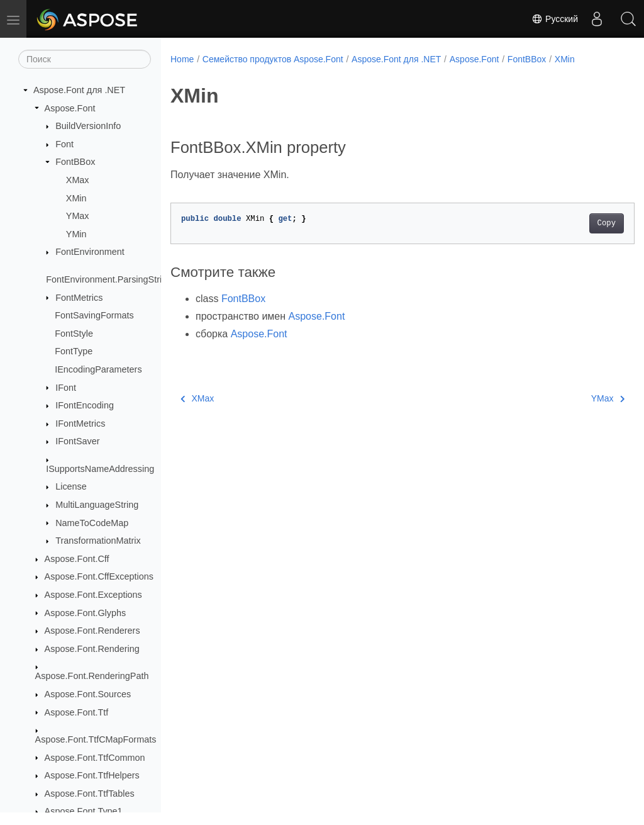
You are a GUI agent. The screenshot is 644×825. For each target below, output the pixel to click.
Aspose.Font (70, 108)
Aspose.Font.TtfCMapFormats (96, 739)
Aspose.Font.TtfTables (90, 794)
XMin (76, 198)
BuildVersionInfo (88, 126)
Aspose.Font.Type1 (84, 811)
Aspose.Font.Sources (88, 694)
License (71, 486)
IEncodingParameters (98, 369)
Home (182, 59)
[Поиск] (85, 59)
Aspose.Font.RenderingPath (92, 676)
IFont (66, 388)
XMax (78, 180)
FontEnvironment (90, 252)
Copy (574, 223)
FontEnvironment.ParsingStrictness (117, 279)
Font (64, 144)
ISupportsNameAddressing (100, 469)
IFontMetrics (80, 424)
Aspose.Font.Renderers (92, 631)
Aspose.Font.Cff (77, 559)
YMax (78, 216)
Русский (555, 19)
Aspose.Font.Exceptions (93, 595)
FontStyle (74, 334)
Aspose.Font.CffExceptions (99, 576)
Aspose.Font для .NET (79, 90)
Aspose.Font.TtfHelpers (92, 775)
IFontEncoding (85, 405)
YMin (76, 234)
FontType (74, 351)
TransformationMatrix (98, 541)
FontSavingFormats (94, 315)
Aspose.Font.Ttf (77, 712)
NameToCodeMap (92, 523)
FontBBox (75, 162)
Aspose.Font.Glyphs (86, 613)
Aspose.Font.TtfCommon (95, 758)
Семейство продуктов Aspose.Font (273, 59)
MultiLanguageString (97, 505)
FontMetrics (79, 298)
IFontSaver (77, 441)
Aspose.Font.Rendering (92, 649)
